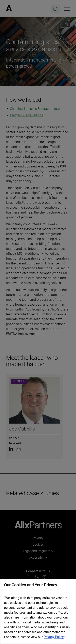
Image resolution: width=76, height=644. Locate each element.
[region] (38, 611)
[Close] (70, 585)
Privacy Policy (54, 637)
